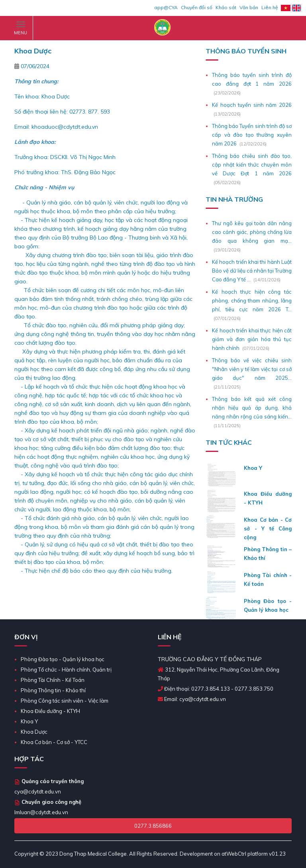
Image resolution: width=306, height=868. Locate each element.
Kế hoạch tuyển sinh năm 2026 (252, 105)
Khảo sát (226, 7)
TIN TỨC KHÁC (229, 442)
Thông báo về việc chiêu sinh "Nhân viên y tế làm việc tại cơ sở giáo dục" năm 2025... (252, 369)
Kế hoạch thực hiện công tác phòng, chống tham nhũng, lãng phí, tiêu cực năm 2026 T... (252, 300)
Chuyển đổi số (197, 7)
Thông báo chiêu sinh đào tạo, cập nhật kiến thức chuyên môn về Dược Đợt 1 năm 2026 (252, 165)
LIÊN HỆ (170, 637)
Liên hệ (270, 7)
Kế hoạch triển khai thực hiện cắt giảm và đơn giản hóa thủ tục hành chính (252, 339)
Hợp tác (29, 759)
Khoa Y (253, 468)
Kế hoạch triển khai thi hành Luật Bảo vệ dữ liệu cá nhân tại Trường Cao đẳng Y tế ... (252, 271)
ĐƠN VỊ (26, 637)
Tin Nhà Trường (234, 199)
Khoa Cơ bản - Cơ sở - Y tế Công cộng (268, 528)
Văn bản (249, 7)
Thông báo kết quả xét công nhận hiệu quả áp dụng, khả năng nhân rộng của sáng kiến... (252, 408)
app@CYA (166, 7)
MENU (21, 30)
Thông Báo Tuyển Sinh (246, 51)
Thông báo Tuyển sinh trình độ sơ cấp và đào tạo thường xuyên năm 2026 (252, 135)
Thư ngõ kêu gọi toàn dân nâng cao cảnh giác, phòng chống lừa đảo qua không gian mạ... (252, 232)
